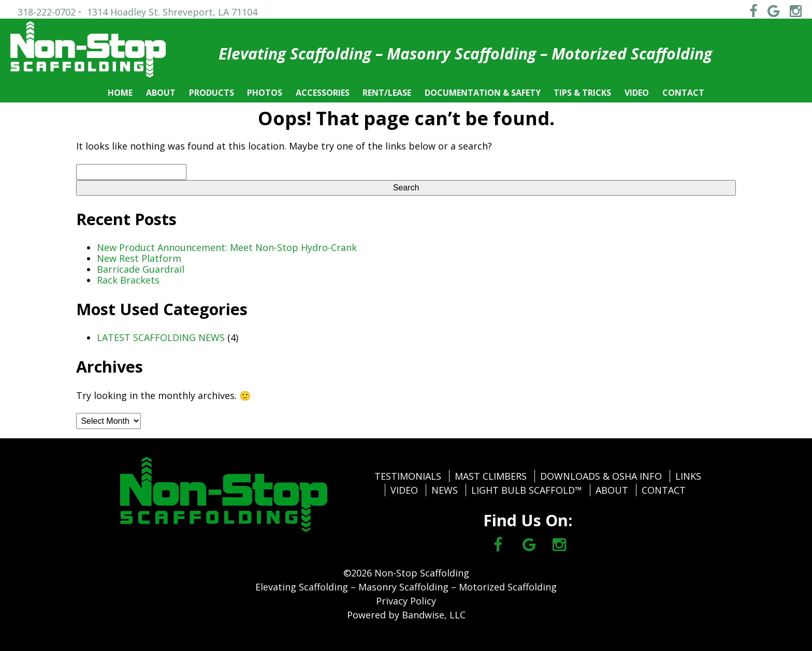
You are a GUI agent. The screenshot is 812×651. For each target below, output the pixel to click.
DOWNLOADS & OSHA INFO (601, 476)
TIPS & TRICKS (582, 93)
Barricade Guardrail (141, 269)
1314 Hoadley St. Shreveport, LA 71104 (172, 12)
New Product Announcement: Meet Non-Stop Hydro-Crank (227, 247)
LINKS (688, 476)
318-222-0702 (47, 12)
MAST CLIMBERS (491, 476)
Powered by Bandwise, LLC (406, 615)
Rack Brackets (128, 280)
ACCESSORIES (323, 93)
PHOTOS (265, 93)
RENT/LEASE (387, 93)
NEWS (445, 490)
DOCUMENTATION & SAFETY (483, 93)
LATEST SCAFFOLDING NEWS (161, 337)
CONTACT (683, 93)
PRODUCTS (212, 93)
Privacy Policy (406, 601)
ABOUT (161, 93)
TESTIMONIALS (408, 476)
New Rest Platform (139, 258)
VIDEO (637, 93)
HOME (120, 93)
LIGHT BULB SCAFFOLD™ (527, 490)
